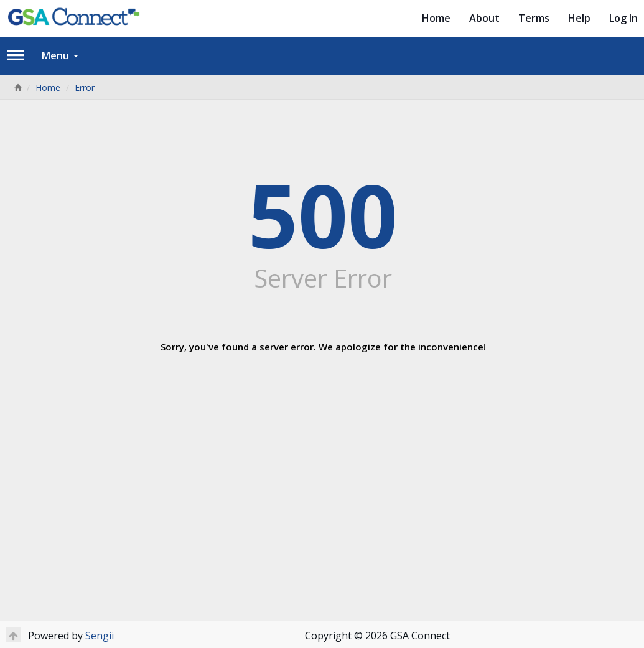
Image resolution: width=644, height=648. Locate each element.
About (484, 18)
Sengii (100, 636)
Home (436, 18)
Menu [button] (60, 55)
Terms (534, 18)
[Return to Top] (13, 635)
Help (579, 18)
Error (85, 87)
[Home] (17, 87)
